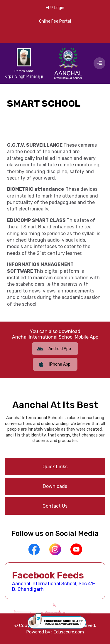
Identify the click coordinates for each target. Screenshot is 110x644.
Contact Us (55, 506)
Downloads (55, 486)
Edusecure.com (69, 632)
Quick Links (55, 467)
